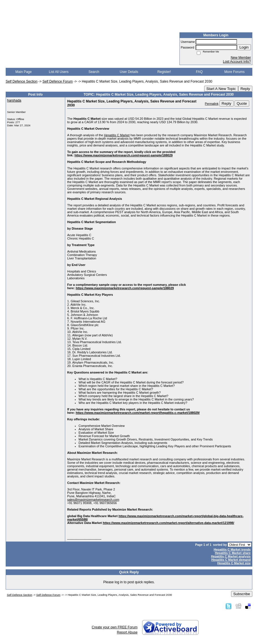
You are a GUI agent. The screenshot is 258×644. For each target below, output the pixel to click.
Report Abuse (127, 632)
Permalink (212, 104)
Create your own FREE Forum (115, 627)
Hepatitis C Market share (233, 553)
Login (244, 47)
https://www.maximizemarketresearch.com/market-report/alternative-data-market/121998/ (168, 523)
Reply (245, 89)
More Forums (234, 72)
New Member (241, 58)
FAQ (199, 72)
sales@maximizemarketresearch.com (93, 500)
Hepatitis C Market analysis (231, 556)
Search (94, 72)
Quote (242, 103)
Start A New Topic (221, 89)
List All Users (59, 72)
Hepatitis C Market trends (232, 549)
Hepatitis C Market (117, 135)
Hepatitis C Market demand (231, 560)
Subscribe (242, 594)
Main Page (23, 72)
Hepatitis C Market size (234, 563)
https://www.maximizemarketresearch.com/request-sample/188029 (124, 155)
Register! (164, 72)
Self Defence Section (22, 81)
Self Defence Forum (58, 81)
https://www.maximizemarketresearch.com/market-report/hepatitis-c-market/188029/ (138, 413)
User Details (129, 72)
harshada (14, 100)
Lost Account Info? (237, 62)
